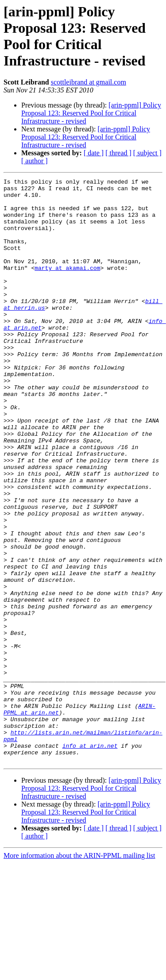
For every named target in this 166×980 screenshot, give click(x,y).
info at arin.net (90, 860)
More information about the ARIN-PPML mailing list (79, 972)
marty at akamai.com (67, 286)
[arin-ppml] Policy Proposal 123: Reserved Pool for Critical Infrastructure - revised (91, 113)
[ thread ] (118, 153)
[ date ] (94, 153)
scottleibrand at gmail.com (89, 82)
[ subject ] (147, 153)
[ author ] (35, 161)
